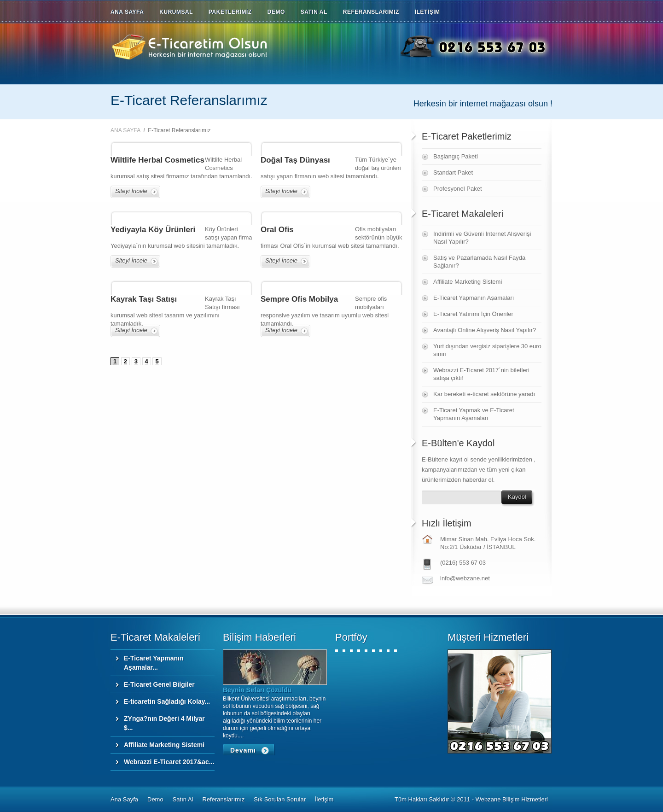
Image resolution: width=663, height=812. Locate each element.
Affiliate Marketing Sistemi (468, 282)
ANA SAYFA (127, 12)
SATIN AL (314, 12)
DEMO (276, 12)
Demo (155, 799)
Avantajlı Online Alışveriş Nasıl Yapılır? (485, 330)
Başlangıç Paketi (456, 156)
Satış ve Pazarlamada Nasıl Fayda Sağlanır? (479, 262)
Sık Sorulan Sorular (280, 799)
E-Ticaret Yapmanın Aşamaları (474, 298)
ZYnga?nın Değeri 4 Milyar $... (164, 723)
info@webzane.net (465, 578)
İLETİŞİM (427, 12)
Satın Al (183, 799)
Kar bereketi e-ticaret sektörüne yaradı (484, 394)
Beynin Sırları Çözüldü (257, 690)
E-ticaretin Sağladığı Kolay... (167, 701)
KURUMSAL (176, 12)
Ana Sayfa (124, 799)
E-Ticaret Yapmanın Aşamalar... (154, 663)
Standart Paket (453, 172)
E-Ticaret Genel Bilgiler (159, 684)
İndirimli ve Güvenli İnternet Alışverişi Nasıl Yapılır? (482, 238)
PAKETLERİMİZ (230, 12)
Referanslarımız (224, 799)
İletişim (324, 799)
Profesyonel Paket (458, 189)
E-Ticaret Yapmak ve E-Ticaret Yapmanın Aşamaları (474, 414)
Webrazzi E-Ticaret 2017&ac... (169, 762)
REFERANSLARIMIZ (371, 12)
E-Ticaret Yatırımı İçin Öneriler (473, 314)
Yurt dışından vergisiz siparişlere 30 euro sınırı (487, 350)
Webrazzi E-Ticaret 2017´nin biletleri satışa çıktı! (481, 374)
